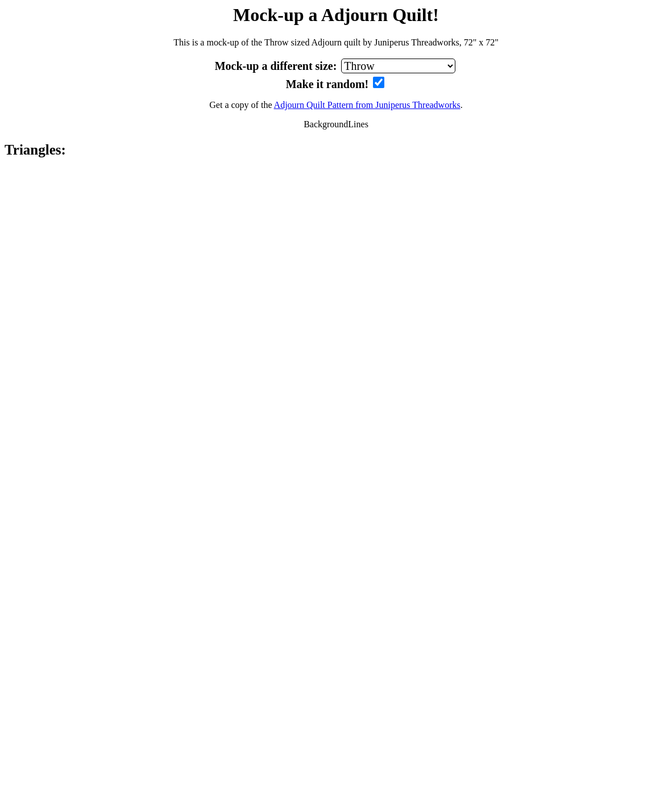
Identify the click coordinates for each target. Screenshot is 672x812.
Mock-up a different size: (277, 66)
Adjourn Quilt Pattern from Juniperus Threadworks (367, 105)
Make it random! (329, 84)
